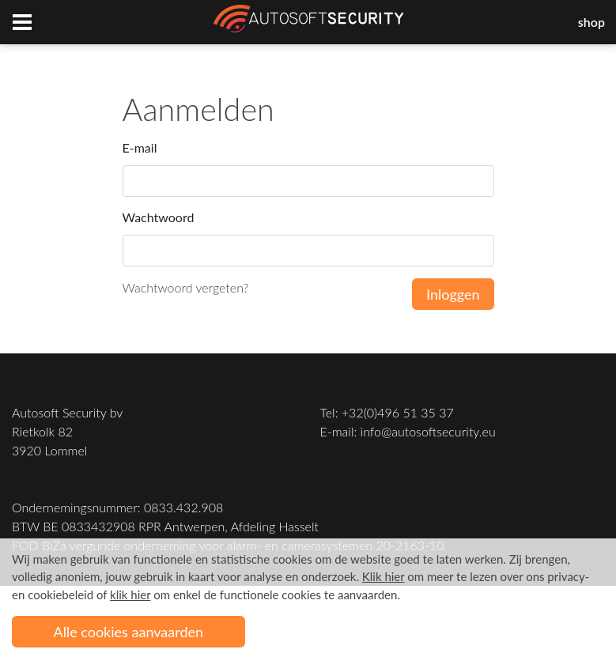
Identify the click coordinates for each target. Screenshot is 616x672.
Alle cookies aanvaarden (129, 632)
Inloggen (453, 294)
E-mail (140, 147)
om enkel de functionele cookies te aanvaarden (253, 595)
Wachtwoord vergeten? (186, 287)
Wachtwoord (159, 217)
